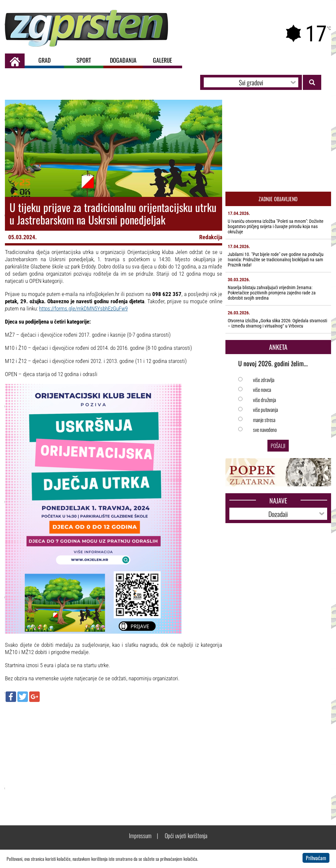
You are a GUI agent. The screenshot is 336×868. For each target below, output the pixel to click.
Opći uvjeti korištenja (186, 836)
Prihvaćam (316, 858)
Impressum (140, 836)
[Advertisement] (114, 754)
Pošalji (278, 446)
